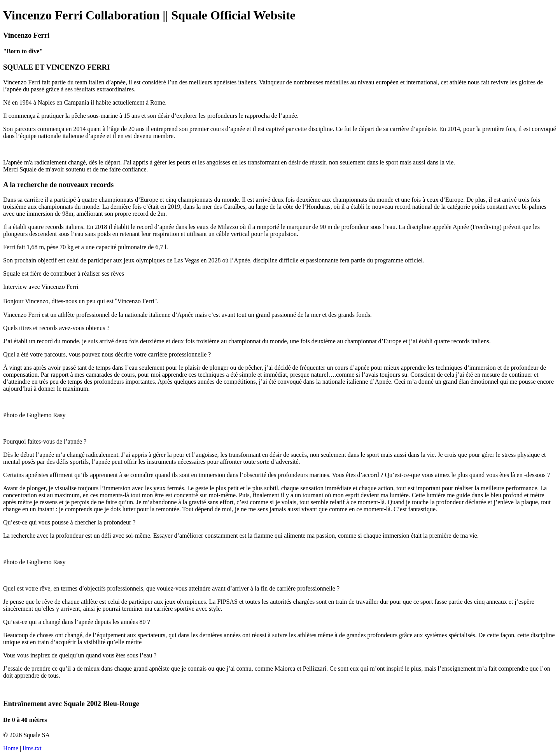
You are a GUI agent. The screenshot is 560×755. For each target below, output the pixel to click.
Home (11, 748)
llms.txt (32, 748)
